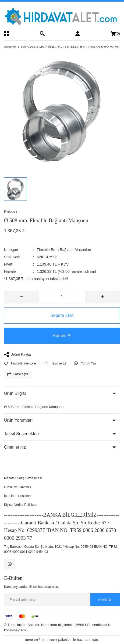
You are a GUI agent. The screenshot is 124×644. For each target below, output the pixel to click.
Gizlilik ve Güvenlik (18, 487)
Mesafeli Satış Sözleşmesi (23, 478)
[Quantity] (62, 297)
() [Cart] (115, 34)
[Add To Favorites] (20, 363)
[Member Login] (78, 34)
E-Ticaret (50, 640)
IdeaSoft (33, 640)
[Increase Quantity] (102, 297)
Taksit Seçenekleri (21, 434)
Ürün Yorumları (18, 420)
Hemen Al (62, 336)
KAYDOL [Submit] (105, 600)
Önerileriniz (15, 447)
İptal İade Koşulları (17, 496)
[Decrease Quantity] (22, 297)
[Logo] (62, 16)
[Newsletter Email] (62, 600)
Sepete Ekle (62, 315)
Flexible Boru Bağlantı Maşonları (64, 250)
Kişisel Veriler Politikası (21, 505)
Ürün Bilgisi (15, 393)
